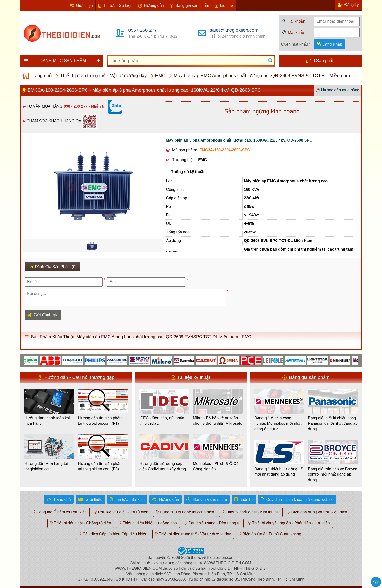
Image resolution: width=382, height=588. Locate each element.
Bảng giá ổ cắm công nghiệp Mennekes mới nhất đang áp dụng (278, 424)
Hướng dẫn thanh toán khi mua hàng (47, 421)
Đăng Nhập (332, 44)
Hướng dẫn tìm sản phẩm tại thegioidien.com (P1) (100, 421)
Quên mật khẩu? (296, 44)
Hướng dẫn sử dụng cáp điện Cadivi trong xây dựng (163, 466)
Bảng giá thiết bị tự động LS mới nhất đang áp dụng (279, 472)
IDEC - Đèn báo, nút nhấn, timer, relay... (162, 421)
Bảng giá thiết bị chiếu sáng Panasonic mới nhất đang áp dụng (333, 424)
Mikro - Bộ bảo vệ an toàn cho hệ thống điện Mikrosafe (218, 421)
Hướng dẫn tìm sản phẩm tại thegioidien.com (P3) (100, 466)
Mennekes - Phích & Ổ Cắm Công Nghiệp (217, 466)
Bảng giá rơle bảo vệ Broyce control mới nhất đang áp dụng (333, 474)
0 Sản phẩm (324, 61)
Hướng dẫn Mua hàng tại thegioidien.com (46, 466)
